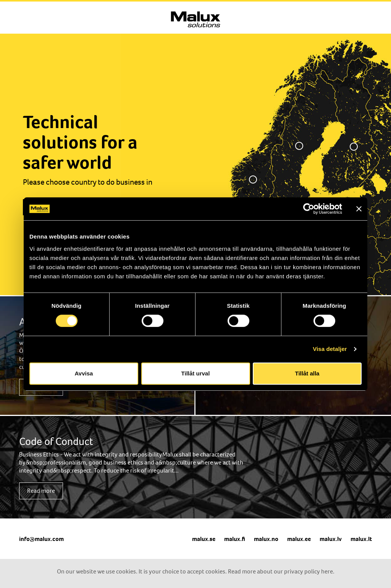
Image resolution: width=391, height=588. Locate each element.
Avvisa (84, 373)
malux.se (204, 539)
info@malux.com (41, 539)
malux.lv (331, 539)
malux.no (266, 539)
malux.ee (299, 539)
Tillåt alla (307, 373)
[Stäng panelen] (359, 209)
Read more (41, 491)
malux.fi (235, 539)
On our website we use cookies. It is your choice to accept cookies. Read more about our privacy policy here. (196, 571)
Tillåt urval (196, 373)
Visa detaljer (330, 349)
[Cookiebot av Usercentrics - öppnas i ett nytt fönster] (309, 209)
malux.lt (361, 539)
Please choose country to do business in (88, 182)
